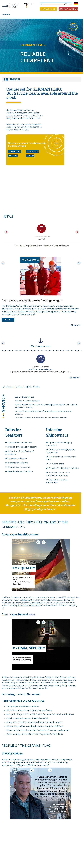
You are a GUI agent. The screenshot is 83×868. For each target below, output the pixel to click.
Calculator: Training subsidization (57, 481)
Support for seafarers (18, 463)
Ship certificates (56, 464)
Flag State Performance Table (26, 605)
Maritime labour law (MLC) (21, 471)
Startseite (6, 14)
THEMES (15, 79)
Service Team (16, 110)
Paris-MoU (27, 600)
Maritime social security (19, 467)
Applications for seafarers (20, 442)
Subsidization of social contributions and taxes (58, 474)
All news (75, 325)
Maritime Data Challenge (40, 369)
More (7, 320)
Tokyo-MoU (35, 603)
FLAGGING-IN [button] (48, 9)
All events (74, 377)
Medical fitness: (16, 447)
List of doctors (30, 447)
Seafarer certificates (18, 458)
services (38, 124)
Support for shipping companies (64, 468)
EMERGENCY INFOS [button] (68, 9)
